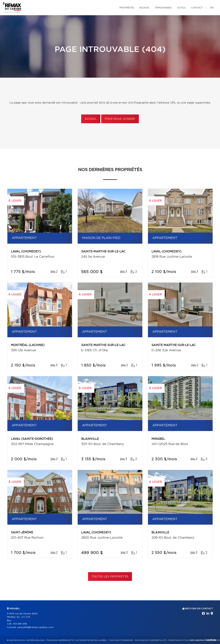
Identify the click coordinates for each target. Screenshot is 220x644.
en (212, 8)
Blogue (144, 8)
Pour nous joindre (120, 119)
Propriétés (127, 8)
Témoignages (163, 8)
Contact (197, 8)
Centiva (210, 640)
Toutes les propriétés (110, 577)
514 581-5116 (20, 624)
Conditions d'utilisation (181, 640)
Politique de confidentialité (150, 640)
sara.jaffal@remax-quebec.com (35, 627)
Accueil (91, 119)
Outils (181, 8)
